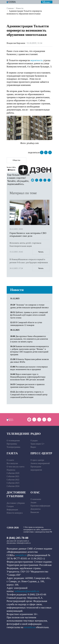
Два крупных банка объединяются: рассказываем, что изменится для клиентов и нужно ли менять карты (29, 339)
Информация (12, 510)
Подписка (11, 470)
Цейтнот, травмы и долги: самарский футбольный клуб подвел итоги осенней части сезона (29, 315)
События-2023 (13, 483)
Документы (36, 509)
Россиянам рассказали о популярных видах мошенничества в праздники (29, 368)
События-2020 (13, 473)
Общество (16, 160)
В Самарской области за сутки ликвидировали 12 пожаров (26, 324)
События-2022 (13, 480)
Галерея (10, 506)
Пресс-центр (41, 453)
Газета (12, 453)
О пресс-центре (37, 460)
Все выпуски (12, 463)
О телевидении (13, 441)
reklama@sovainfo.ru (24, 543)
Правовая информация (40, 506)
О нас (35, 492)
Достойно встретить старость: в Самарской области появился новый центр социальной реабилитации (29, 394)
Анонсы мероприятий (40, 463)
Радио (36, 434)
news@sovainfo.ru (23, 541)
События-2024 (13, 486)
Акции (33, 502)
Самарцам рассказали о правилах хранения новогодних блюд (27, 386)
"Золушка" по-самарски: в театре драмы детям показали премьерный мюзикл (29, 306)
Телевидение (18, 434)
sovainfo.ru (21, 555)
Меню (46, 2)
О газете (10, 460)
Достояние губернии (16, 494)
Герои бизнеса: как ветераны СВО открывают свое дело (28, 235)
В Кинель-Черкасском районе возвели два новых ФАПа (29, 361)
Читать (41, 252)
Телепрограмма (13, 447)
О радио (34, 441)
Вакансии (35, 512)
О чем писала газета (16, 467)
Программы (12, 444)
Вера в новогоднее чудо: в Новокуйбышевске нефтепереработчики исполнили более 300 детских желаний (28, 377)
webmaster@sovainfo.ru (27, 591)
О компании (36, 499)
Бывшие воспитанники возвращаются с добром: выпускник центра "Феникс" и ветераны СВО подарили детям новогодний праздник (29, 350)
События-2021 (13, 476)
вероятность (37, 60)
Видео (33, 447)
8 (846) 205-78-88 (18, 538)
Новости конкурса (15, 513)
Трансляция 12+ (38, 444)
